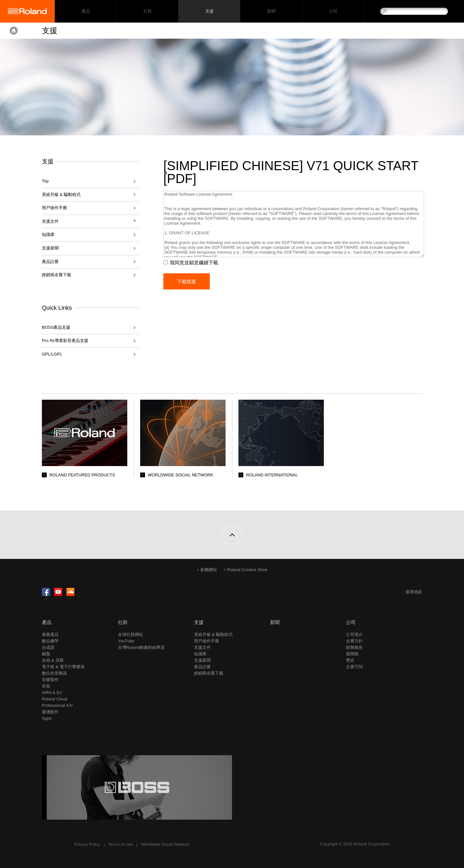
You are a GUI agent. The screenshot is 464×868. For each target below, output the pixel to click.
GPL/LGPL (52, 354)
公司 (333, 11)
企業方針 (354, 641)
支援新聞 (50, 248)
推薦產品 (50, 634)
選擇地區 (414, 592)
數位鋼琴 (50, 641)
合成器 (48, 647)
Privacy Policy (87, 844)
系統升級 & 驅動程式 (61, 195)
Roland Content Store (247, 570)
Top (45, 181)
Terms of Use (121, 844)
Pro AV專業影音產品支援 (65, 341)
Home (14, 31)
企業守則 (354, 667)
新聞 (271, 11)
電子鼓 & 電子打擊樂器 (63, 667)
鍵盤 (46, 654)
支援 (209, 11)
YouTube (126, 641)
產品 (47, 622)
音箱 (46, 686)
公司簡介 (354, 634)
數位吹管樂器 (54, 673)
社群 (147, 11)
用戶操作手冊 (54, 208)
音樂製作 (50, 680)
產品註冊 (50, 262)
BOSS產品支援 (56, 327)
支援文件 (202, 647)
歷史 (350, 660)
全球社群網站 (130, 634)
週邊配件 (50, 712)
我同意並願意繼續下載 (195, 263)
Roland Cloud (55, 699)
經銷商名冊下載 (57, 275)
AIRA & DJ (52, 692)
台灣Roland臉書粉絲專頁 (141, 647)
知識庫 (48, 234)
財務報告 (354, 647)
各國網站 (208, 570)
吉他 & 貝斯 (53, 660)
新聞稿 (352, 654)
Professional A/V (57, 705)
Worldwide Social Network (165, 844)
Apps (47, 718)
